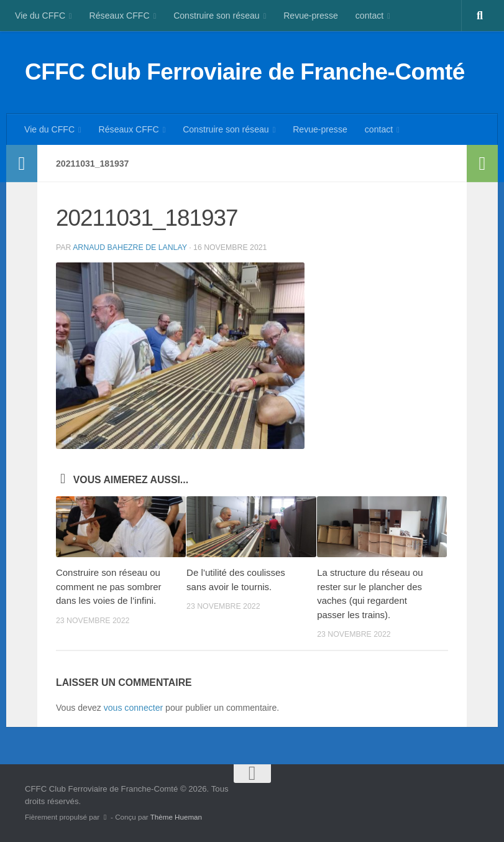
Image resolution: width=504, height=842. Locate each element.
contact (369, 16)
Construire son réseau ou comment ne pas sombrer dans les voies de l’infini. (109, 586)
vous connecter (133, 708)
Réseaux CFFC (120, 16)
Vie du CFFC (40, 16)
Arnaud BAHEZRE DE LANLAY (130, 248)
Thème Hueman (176, 817)
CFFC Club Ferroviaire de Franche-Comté (245, 72)
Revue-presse (311, 16)
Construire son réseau (217, 16)
